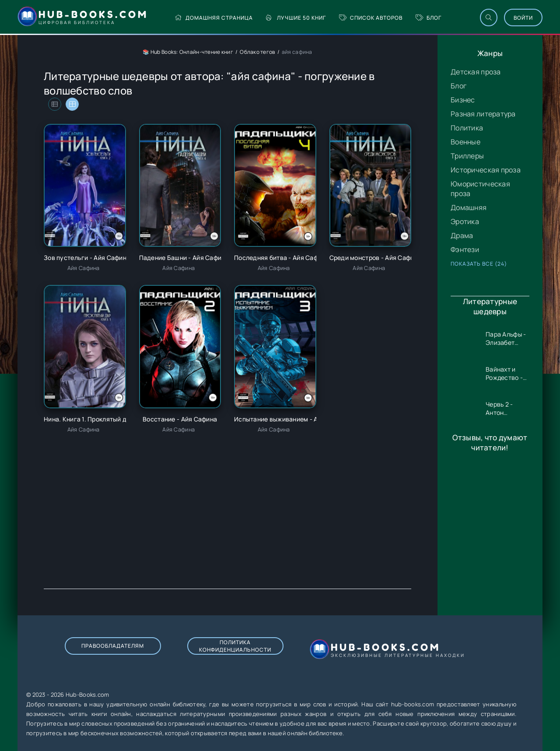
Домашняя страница (214, 18)
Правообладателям (113, 646)
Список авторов (371, 18)
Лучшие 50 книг (296, 18)
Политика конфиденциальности (235, 646)
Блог (429, 18)
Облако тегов (257, 52)
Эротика (465, 221)
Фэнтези (465, 249)
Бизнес (463, 100)
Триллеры (467, 156)
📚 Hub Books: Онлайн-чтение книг (188, 52)
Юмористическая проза (480, 189)
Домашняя (469, 207)
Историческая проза (486, 170)
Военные (465, 142)
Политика (467, 128)
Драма (462, 235)
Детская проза (476, 72)
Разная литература (483, 114)
